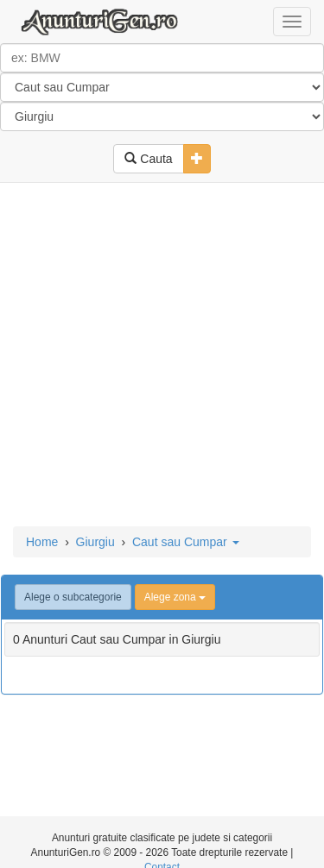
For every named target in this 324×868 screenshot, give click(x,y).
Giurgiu (95, 542)
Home (42, 542)
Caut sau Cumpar (186, 542)
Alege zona (175, 597)
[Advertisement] (162, 356)
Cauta (148, 159)
